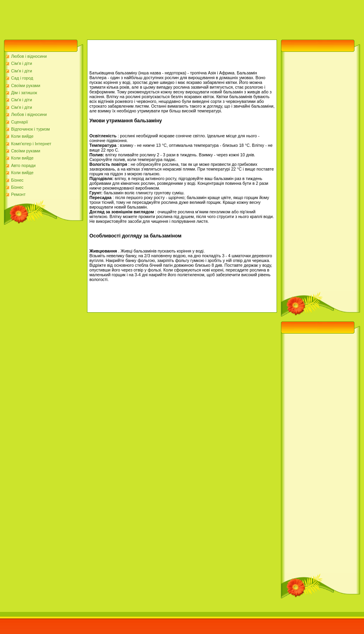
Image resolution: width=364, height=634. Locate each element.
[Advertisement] (144, 18)
